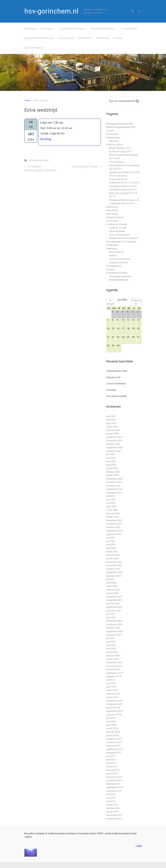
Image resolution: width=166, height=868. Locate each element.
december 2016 (114, 777)
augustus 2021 (114, 611)
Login (139, 846)
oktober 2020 (113, 628)
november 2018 (114, 704)
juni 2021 (111, 614)
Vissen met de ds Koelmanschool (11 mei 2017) (124, 181)
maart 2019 (112, 690)
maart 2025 (112, 468)
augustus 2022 (114, 576)
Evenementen (129, 29)
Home (27, 100)
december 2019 (114, 662)
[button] (12, 72)
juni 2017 (111, 756)
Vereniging (47, 29)
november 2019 (114, 666)
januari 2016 (112, 812)
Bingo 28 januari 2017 (120, 148)
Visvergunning (66, 38)
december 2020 (114, 621)
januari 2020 (112, 659)
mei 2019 (111, 683)
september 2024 (115, 489)
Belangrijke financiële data (39, 38)
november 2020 (114, 624)
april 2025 (111, 465)
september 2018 (115, 711)
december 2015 (114, 815)
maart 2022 (112, 586)
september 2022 (115, 572)
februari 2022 (113, 590)
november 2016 (114, 780)
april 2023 (111, 548)
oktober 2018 (113, 708)
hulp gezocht (113, 377)
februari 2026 (113, 430)
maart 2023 (112, 551)
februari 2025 (113, 472)
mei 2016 (111, 801)
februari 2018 (113, 732)
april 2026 (111, 423)
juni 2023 (111, 541)
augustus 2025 (114, 451)
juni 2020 (111, 642)
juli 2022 (110, 579)
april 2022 (111, 583)
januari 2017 (112, 773)
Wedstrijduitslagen (119, 280)
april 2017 (111, 763)
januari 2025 (112, 475)
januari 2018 (112, 735)
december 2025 (114, 437)
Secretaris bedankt (116, 396)
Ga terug (46, 139)
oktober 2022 (113, 569)
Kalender (114, 141)
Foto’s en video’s (33, 48)
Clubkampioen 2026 (117, 371)
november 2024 (114, 482)
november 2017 (114, 742)
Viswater (111, 269)
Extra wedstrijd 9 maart (85, 167)
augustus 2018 (114, 715)
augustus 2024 (114, 493)
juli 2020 (110, 638)
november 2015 (114, 819)
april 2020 (111, 649)
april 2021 (111, 617)
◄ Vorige (110, 302)
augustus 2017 (114, 753)
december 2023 (114, 520)
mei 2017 (111, 760)
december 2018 (114, 701)
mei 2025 (111, 461)
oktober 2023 (113, 527)
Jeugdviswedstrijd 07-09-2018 (125, 172)
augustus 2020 (114, 635)
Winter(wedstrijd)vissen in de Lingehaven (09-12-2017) (124, 202)
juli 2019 (110, 680)
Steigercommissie (118, 262)
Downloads (103, 38)
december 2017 (114, 739)
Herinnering (112, 207)
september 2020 (115, 631)
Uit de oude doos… (119, 176)
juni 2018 (111, 718)
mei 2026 (111, 420)
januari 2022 (112, 593)
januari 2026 (112, 434)
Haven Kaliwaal (117, 231)
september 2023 (115, 531)
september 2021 (115, 607)
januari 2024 (112, 517)
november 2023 (114, 524)
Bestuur (113, 256)
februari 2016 (113, 808)
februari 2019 (113, 694)
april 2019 (111, 687)
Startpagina (30, 29)
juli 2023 (110, 538)
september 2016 (115, 787)
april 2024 (111, 506)
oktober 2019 (113, 669)
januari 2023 (112, 558)
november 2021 (114, 600)
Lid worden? (85, 38)
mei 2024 (111, 503)
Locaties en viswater (72, 29)
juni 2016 (111, 798)
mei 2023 (111, 545)
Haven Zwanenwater (119, 235)
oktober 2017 (113, 746)
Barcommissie (116, 252)
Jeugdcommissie (115, 217)
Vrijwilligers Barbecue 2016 (123, 186)
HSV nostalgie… (117, 162)
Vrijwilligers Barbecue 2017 (123, 190)
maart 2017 (112, 767)
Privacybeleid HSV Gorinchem (121, 242)
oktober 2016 (113, 784)
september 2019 (115, 673)
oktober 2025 (113, 444)
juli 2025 (110, 454)
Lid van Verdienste (116, 384)
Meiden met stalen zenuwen (123, 238)
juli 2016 (110, 794)
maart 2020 (112, 652)
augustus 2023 (114, 534)
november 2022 (114, 565)
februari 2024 (113, 513)
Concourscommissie (120, 259)
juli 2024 (110, 496)
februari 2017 (113, 770)
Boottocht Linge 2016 (120, 151)
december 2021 (114, 597)
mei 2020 (111, 645)
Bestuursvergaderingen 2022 (121, 127)
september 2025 (115, 447)
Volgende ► (136, 302)
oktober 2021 (113, 604)
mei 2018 (111, 722)
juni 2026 (111, 416)
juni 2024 (111, 500)
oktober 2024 (113, 486)
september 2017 (115, 749)
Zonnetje (111, 390)
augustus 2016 (114, 791)
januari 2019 (112, 697)
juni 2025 (111, 458)
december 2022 (114, 562)
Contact (118, 38)
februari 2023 (113, 555)
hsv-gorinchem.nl (51, 11)
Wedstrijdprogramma (120, 276)
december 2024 (114, 479)
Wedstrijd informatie (103, 29)
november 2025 (114, 440)
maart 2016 (112, 805)
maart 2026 (112, 427)
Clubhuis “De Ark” (118, 228)
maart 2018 (112, 728)
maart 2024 (112, 510)
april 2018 (111, 725)
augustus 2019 (114, 676)
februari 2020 (113, 656)
